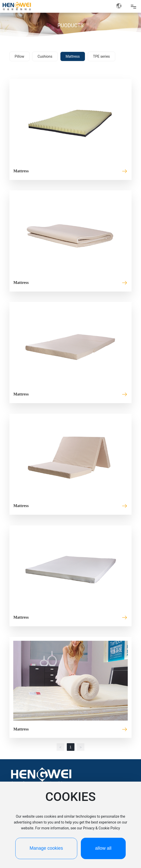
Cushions (45, 56)
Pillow (20, 56)
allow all (103, 848)
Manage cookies (46, 848)
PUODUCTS (71, 25)
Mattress (73, 56)
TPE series (101, 56)
